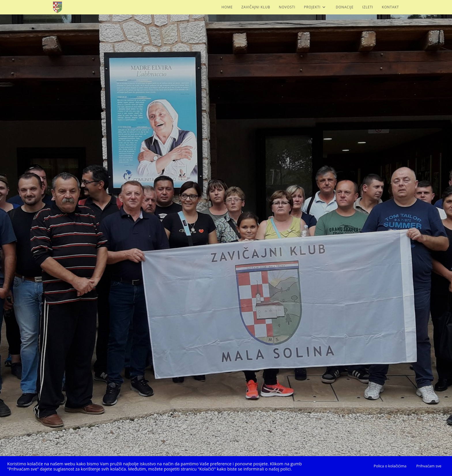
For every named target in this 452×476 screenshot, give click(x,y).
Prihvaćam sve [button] (429, 466)
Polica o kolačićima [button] (390, 466)
